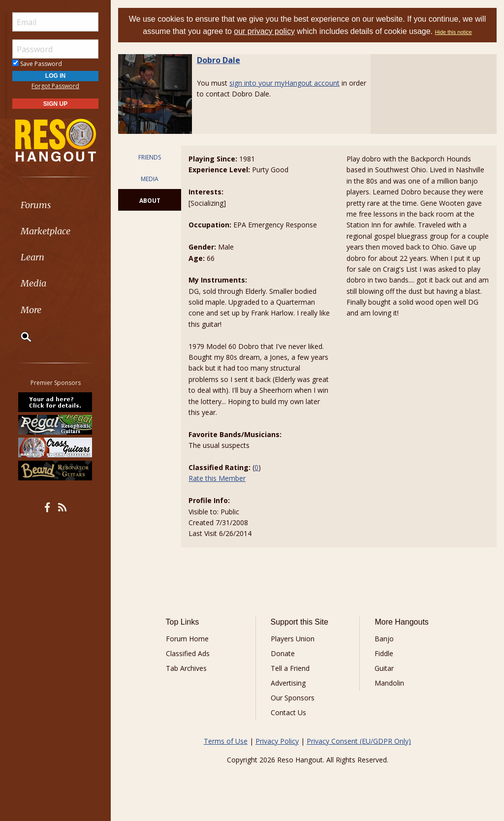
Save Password (37, 64)
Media (33, 283)
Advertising (288, 683)
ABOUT (150, 201)
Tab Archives (186, 668)
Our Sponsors (293, 698)
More (31, 310)
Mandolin (389, 683)
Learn (32, 257)
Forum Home (187, 639)
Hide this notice (454, 32)
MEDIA (150, 179)
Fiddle (384, 653)
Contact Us (288, 712)
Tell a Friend (290, 668)
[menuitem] (55, 205)
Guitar (384, 668)
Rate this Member (217, 478)
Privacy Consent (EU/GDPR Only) (359, 741)
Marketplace (46, 231)
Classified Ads (188, 653)
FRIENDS (150, 157)
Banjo (384, 639)
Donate (283, 653)
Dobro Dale (219, 60)
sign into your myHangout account (284, 83)
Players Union (293, 639)
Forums (36, 205)
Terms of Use (226, 741)
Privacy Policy (277, 741)
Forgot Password (55, 86)
